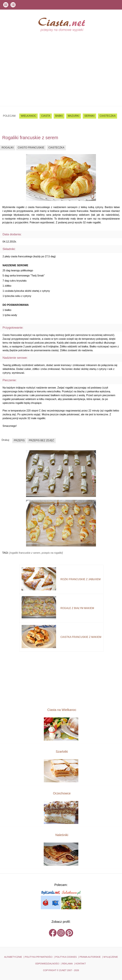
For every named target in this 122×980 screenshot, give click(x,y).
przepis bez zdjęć (41, 440)
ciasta (46, 116)
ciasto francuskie (31, 148)
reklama (67, 964)
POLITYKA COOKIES (66, 957)
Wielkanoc (28, 116)
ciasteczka (108, 116)
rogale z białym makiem (77, 608)
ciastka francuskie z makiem (81, 637)
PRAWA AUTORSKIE (90, 957)
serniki (89, 116)
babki (59, 116)
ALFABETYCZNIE (13, 957)
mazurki (74, 116)
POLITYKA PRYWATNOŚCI (39, 957)
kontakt (81, 964)
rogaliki (8, 148)
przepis (19, 440)
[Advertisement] (61, 82)
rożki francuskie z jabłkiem (81, 579)
